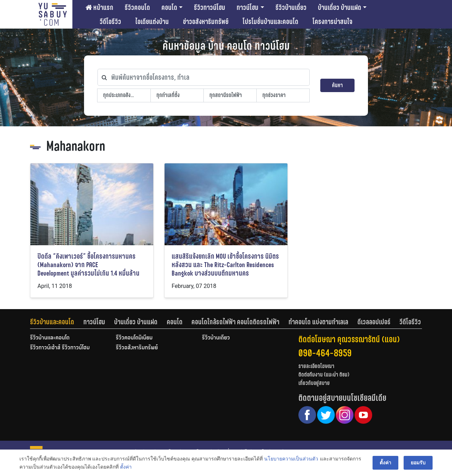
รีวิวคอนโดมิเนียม (134, 338)
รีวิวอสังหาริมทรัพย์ (137, 348)
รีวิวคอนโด (137, 7)
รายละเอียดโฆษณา (316, 366)
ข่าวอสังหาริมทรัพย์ (206, 22)
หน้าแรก (99, 7)
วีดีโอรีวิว (110, 22)
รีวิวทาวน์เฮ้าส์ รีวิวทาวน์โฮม (60, 348)
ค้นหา (337, 85)
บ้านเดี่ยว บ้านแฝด (340, 7)
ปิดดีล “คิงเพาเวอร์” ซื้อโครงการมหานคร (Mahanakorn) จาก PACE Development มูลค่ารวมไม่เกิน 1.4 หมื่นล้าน (88, 265)
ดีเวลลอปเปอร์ (374, 322)
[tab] (57, 322)
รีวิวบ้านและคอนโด (52, 322)
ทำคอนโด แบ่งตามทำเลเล (318, 322)
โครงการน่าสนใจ (332, 22)
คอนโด (169, 7)
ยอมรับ (418, 463)
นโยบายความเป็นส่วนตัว (291, 459)
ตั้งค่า (126, 467)
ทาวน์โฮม (248, 7)
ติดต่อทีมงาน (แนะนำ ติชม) (324, 375)
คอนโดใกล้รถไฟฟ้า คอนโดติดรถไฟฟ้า (235, 322)
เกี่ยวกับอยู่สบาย (314, 383)
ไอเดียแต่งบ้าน (152, 22)
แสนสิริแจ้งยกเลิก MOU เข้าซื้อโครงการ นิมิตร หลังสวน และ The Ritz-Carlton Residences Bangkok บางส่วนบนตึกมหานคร (225, 265)
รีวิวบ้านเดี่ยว (291, 7)
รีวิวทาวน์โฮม (210, 7)
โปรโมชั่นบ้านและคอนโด (270, 22)
